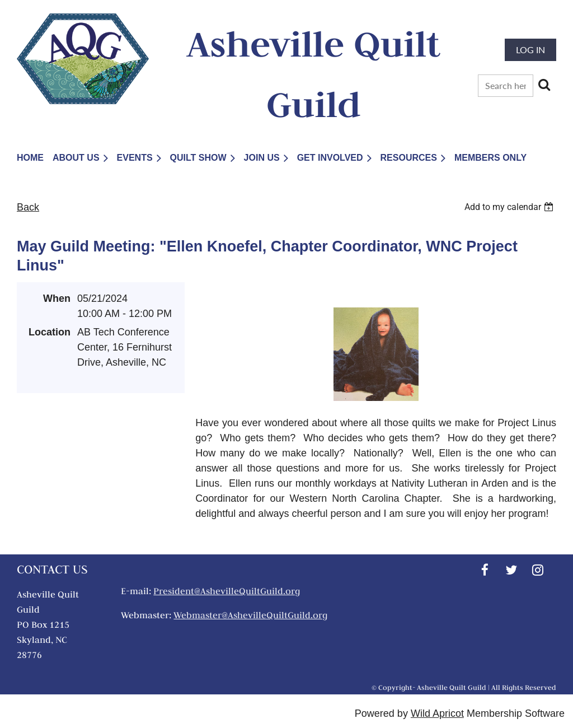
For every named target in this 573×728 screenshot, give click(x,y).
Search (544, 85)
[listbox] (510, 207)
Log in (530, 50)
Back (28, 207)
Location (50, 332)
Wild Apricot (437, 713)
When (57, 298)
